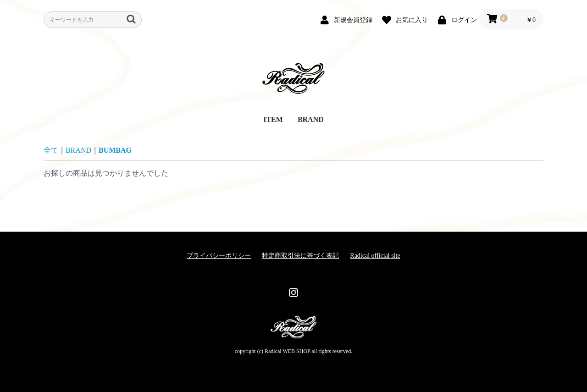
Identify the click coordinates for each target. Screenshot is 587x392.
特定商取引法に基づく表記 (300, 256)
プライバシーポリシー (219, 256)
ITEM (273, 119)
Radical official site (375, 256)
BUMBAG (115, 150)
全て (51, 150)
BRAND (311, 119)
